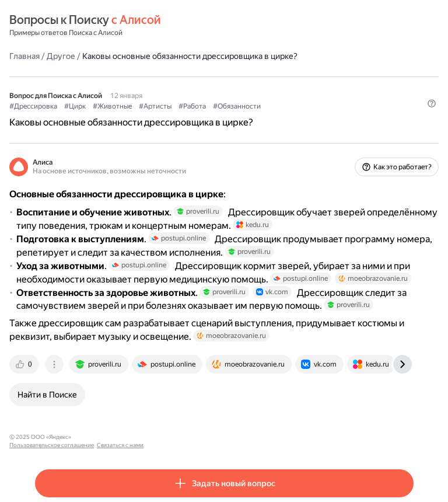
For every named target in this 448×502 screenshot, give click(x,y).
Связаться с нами (187, 437)
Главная (24, 56)
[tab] (25, 364)
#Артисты (155, 106)
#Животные (112, 106)
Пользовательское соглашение (119, 437)
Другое (61, 56)
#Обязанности (237, 106)
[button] (432, 103)
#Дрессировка (33, 106)
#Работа (192, 106)
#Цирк (75, 106)
